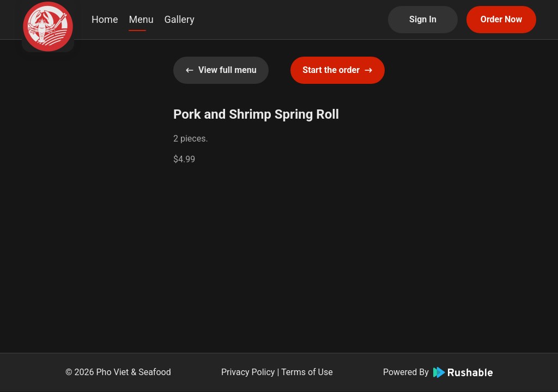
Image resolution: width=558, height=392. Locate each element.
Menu (141, 19)
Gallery (180, 19)
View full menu (221, 70)
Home (105, 19)
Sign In (423, 19)
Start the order (338, 70)
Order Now (501, 19)
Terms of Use (307, 372)
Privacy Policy (248, 372)
